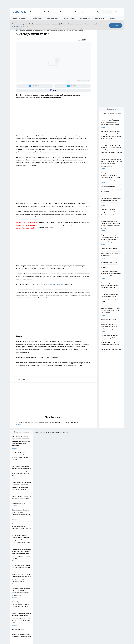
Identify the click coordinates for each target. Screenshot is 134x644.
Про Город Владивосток (31, 579)
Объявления (13, 587)
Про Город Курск (29, 575)
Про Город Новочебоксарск (17, 572)
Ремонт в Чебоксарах (19, 18)
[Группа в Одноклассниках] (92, 575)
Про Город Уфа (60, 575)
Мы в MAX (113, 18)
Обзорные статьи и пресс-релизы (63, 587)
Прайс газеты (13, 590)
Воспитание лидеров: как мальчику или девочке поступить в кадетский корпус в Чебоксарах (54, 424)
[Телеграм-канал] (73, 86)
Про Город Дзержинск (15, 579)
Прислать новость (103, 12)
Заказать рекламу (69, 18)
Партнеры (58, 590)
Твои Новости (29, 572)
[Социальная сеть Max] (54, 90)
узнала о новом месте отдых (51, 284)
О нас (34, 585)
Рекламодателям (82, 12)
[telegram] (25, 380)
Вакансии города (53, 18)
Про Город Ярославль (15, 575)
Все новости (35, 12)
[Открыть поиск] (116, 12)
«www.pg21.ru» (22, 593)
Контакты (57, 585)
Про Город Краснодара (46, 579)
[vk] (19, 380)
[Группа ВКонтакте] (35, 86)
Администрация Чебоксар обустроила (69, 136)
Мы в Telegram (100, 18)
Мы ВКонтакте (85, 18)
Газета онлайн (65, 12)
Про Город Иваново (76, 572)
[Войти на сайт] (121, 12)
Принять (116, 26)
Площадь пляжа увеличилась (50, 152)
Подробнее (57, 616)
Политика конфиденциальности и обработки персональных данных (27, 618)
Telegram (12, 585)
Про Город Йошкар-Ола (47, 572)
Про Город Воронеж (61, 572)
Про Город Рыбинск (45, 575)
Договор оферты (37, 587)
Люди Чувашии (49, 12)
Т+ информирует (37, 18)
